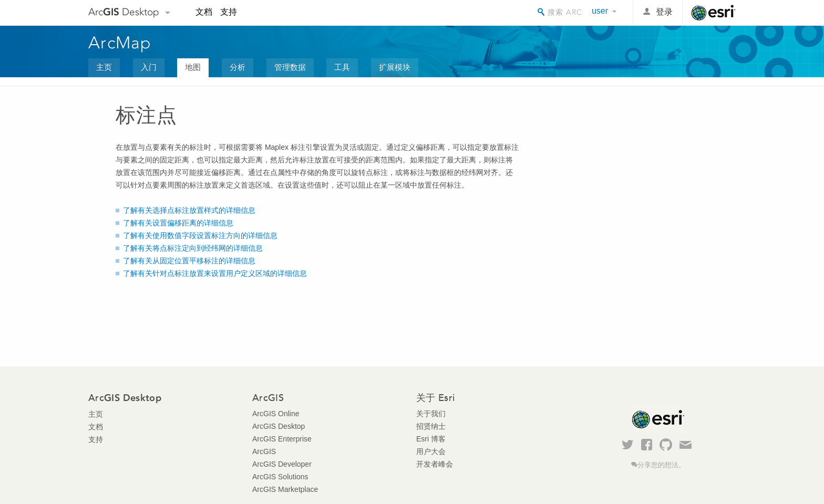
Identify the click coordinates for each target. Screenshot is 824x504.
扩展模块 (395, 67)
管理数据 (290, 67)
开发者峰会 (435, 464)
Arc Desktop (124, 12)
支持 (229, 12)
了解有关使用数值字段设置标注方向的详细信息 (200, 235)
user (600, 11)
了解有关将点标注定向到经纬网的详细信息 (193, 248)
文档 (204, 12)
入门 (149, 67)
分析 (238, 67)
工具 (342, 67)
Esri (713, 13)
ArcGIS (264, 451)
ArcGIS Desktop (279, 426)
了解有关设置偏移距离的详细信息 (178, 223)
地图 (193, 67)
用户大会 (431, 451)
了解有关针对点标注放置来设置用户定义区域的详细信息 (215, 273)
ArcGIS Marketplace (285, 489)
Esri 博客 (431, 439)
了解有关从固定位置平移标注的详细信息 (189, 261)
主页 (104, 67)
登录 (664, 12)
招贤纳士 (431, 426)
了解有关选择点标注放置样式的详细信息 (189, 210)
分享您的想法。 (661, 465)
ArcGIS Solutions (280, 477)
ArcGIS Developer (282, 464)
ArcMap (120, 43)
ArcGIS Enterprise (282, 439)
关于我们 (431, 414)
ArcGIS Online (276, 414)
